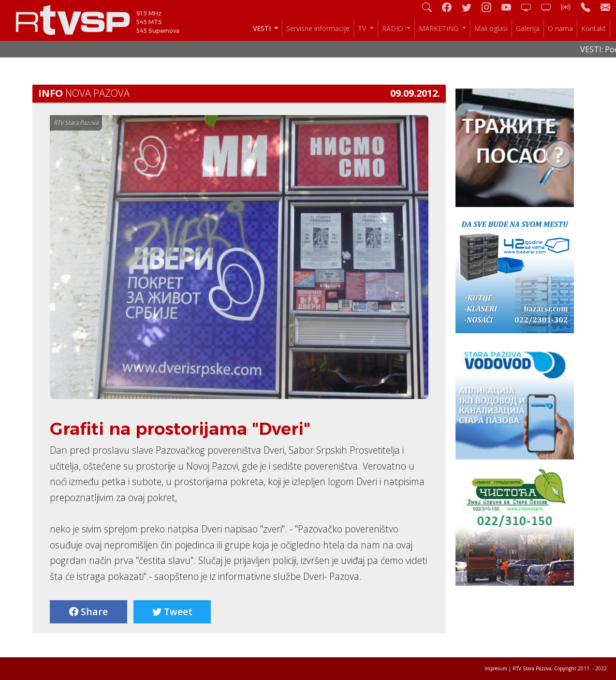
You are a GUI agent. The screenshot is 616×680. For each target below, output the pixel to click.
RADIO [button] (394, 28)
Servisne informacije (318, 28)
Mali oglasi (491, 28)
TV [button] (363, 28)
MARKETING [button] (440, 28)
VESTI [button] (263, 28)
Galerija (528, 28)
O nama (560, 28)
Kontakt (594, 28)
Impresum (496, 668)
